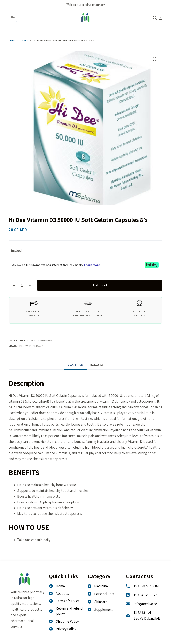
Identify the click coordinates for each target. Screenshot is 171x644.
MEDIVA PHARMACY (31, 346)
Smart (31, 340)
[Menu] (13, 18)
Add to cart (100, 285)
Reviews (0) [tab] (97, 365)
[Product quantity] (22, 285)
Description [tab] (75, 365)
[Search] (155, 18)
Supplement (46, 340)
